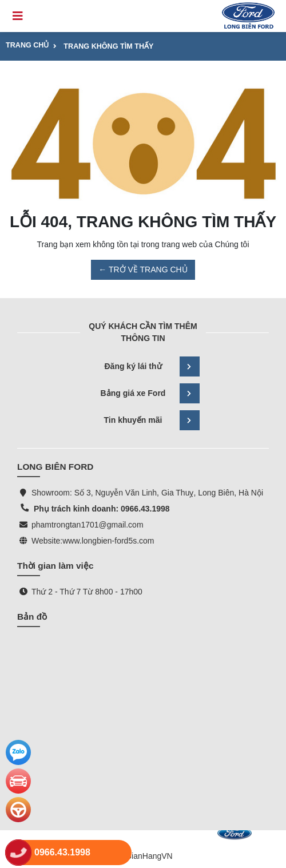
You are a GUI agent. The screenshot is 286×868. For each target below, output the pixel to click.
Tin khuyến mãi (152, 420)
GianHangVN (149, 856)
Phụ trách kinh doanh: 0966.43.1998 (101, 509)
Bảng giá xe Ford (150, 393)
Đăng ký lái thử (152, 366)
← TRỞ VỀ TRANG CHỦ (143, 269)
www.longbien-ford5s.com (108, 541)
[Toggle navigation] (18, 16)
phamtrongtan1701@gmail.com (88, 525)
